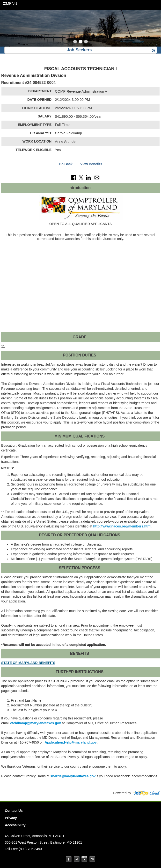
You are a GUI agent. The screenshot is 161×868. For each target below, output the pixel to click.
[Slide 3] (86, 42)
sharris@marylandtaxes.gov (72, 776)
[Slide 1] (75, 42)
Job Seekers (79, 50)
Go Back (66, 164)
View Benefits (91, 164)
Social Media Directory (92, 859)
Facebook (69, 859)
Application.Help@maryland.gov (71, 742)
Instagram (84, 859)
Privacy (11, 818)
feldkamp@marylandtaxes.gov (36, 723)
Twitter (77, 859)
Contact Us (14, 811)
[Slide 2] (81, 42)
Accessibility (15, 825)
